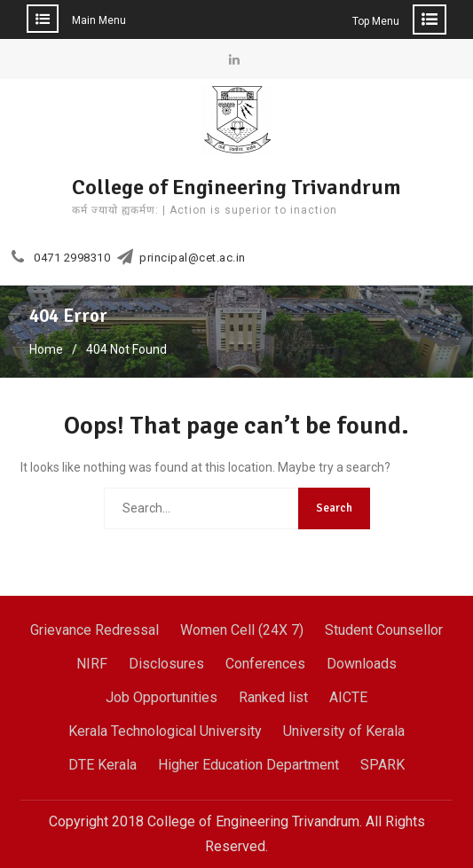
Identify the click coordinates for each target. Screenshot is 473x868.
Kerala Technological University (165, 731)
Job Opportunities (162, 697)
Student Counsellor (384, 630)
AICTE (348, 697)
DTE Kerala (102, 765)
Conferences (265, 664)
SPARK (382, 765)
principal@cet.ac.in (193, 258)
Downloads (362, 664)
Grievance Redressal (95, 630)
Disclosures (166, 664)
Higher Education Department (248, 765)
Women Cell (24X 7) (242, 630)
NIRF (92, 664)
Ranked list (273, 697)
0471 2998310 (72, 258)
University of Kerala (344, 731)
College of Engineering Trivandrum (236, 187)
